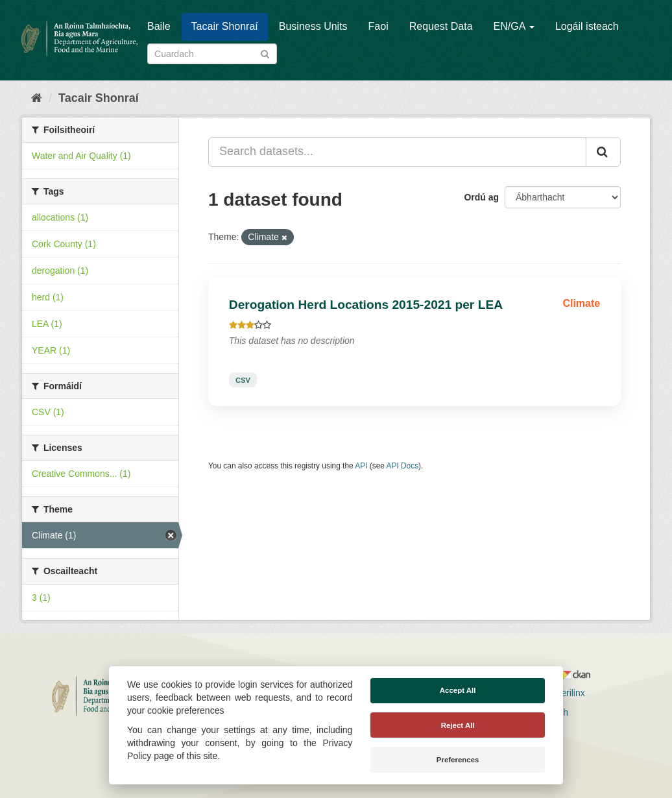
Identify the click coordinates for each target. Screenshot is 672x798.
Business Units (313, 26)
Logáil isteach (587, 26)
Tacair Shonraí (225, 26)
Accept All (458, 690)
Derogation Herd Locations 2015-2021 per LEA (366, 305)
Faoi (378, 26)
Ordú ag (481, 197)
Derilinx (564, 693)
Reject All (458, 725)
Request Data (441, 26)
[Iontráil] (265, 53)
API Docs (403, 466)
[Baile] (37, 98)
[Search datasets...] (397, 152)
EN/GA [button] (514, 26)
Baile (159, 26)
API (361, 466)
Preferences (458, 760)
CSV (243, 380)
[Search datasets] (212, 54)
